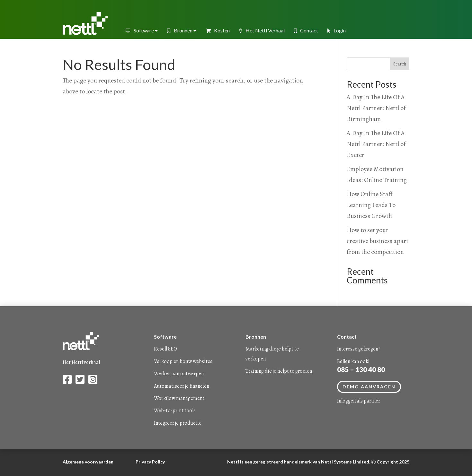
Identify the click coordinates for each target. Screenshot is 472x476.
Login (337, 30)
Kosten (218, 30)
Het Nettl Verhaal (262, 30)
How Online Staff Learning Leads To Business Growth (371, 205)
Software (142, 30)
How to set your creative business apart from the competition (378, 241)
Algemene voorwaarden (88, 462)
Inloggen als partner (359, 401)
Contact (306, 30)
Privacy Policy (150, 462)
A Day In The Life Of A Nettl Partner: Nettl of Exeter (376, 144)
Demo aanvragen (369, 387)
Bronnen (182, 30)
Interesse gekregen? (359, 349)
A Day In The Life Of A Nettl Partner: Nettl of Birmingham (376, 108)
